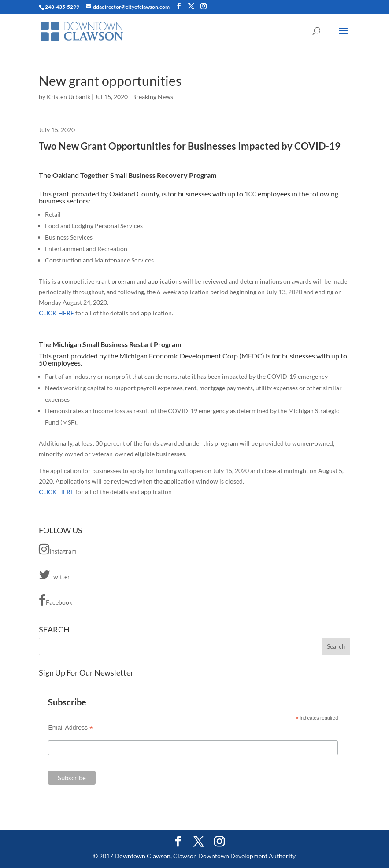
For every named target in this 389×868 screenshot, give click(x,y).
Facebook (56, 600)
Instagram (58, 549)
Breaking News (153, 97)
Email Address (70, 728)
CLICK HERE (56, 313)
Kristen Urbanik (69, 97)
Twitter (54, 575)
